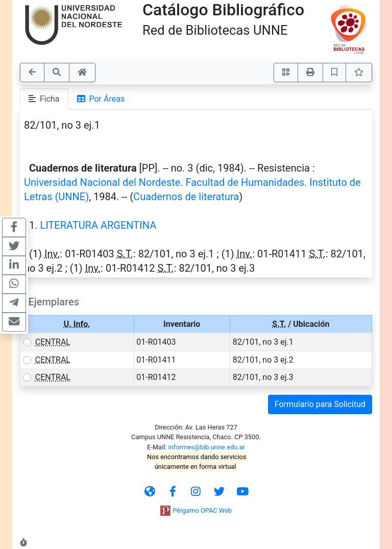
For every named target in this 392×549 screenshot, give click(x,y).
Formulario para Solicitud (320, 404)
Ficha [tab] (44, 99)
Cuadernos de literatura (186, 197)
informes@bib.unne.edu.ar (207, 447)
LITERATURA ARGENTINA (98, 225)
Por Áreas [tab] (101, 99)
